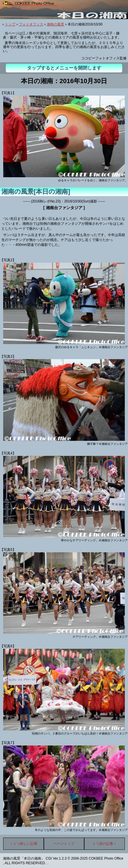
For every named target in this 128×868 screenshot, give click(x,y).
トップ (10, 24)
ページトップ (64, 844)
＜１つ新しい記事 (24, 844)
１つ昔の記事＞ (104, 844)
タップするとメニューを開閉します (64, 68)
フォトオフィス (31, 24)
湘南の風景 (55, 24)
